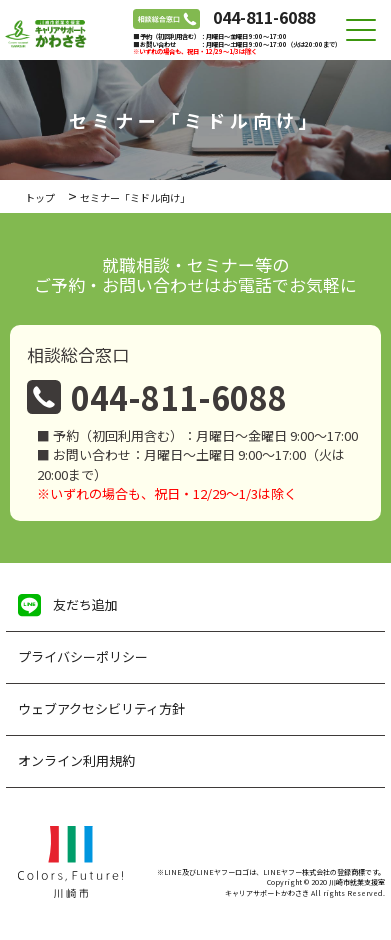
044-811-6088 (264, 17)
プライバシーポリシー (83, 656)
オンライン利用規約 (76, 760)
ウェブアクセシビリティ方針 (101, 708)
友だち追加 (85, 604)
